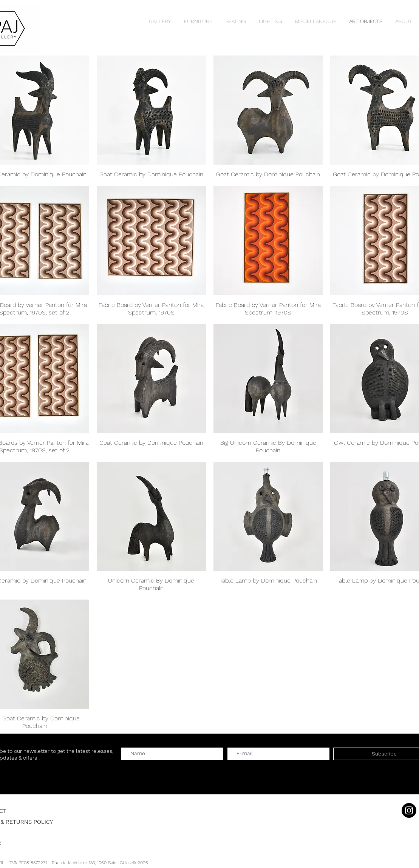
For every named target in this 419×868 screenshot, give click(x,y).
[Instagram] (409, 810)
